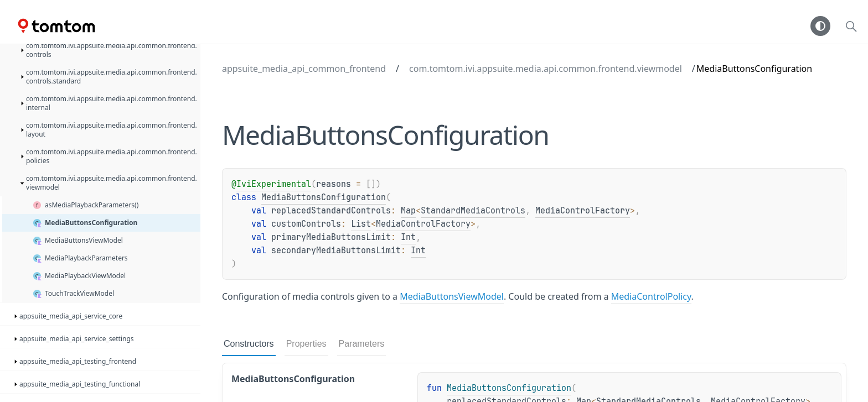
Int (408, 237)
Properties (306, 344)
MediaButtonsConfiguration (324, 197)
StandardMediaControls (473, 211)
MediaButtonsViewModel (452, 296)
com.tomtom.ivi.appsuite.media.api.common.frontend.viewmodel (546, 69)
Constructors (249, 344)
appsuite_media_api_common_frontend (304, 69)
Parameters (362, 344)
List (361, 224)
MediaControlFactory (583, 211)
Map (408, 211)
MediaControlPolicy (651, 296)
